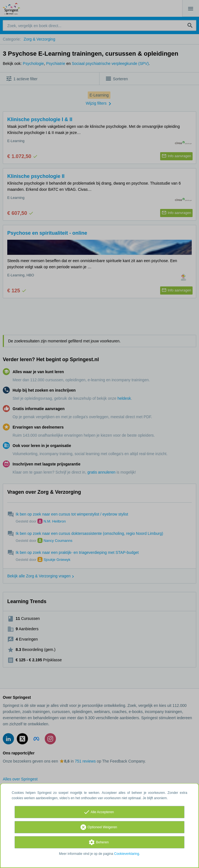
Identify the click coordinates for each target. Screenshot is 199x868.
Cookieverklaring (126, 854)
